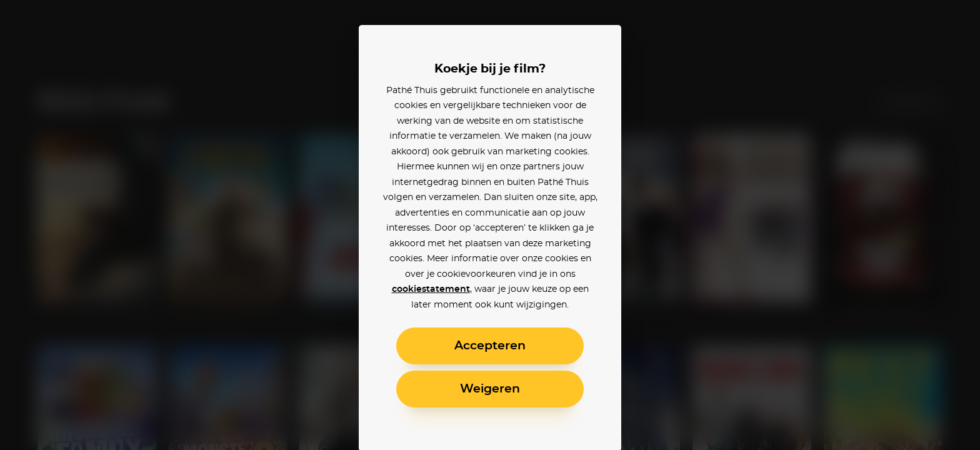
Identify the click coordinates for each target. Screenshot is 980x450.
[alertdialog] (490, 225)
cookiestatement (431, 289)
